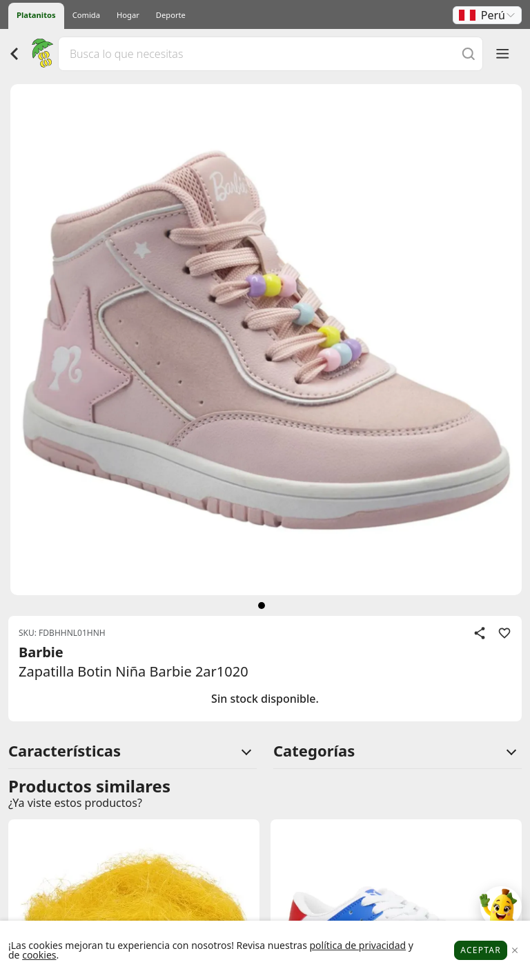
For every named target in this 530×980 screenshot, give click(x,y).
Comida (86, 15)
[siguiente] (262, 606)
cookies (39, 955)
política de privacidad (357, 945)
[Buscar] (469, 53)
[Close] (514, 951)
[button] (487, 15)
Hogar (128, 15)
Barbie (41, 652)
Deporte (171, 15)
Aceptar (481, 950)
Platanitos (36, 15)
